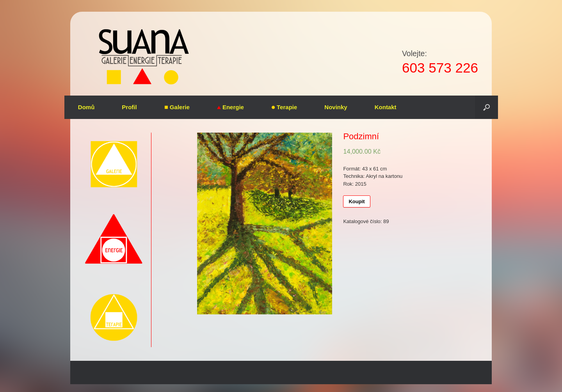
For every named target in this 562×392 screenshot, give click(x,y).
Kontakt (386, 107)
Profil (129, 107)
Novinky (336, 107)
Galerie (177, 107)
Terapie (284, 107)
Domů (86, 107)
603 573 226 (440, 68)
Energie (230, 107)
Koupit (357, 201)
